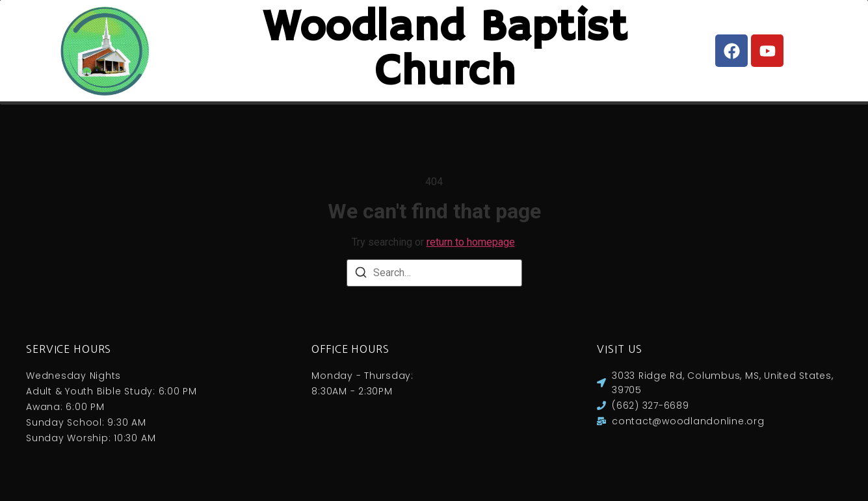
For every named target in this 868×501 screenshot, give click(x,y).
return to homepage (471, 255)
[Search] (361, 288)
